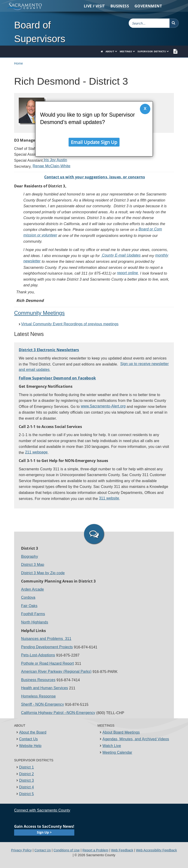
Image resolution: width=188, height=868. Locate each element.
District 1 (27, 767)
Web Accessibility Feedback (156, 850)
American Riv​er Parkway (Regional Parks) (56, 671)
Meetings (126, 51)
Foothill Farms (33, 614)
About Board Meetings (121, 732)
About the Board (33, 732)
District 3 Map (33, 565)
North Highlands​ (35, 622)
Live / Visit (94, 6)
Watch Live (112, 746)
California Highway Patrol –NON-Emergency (58, 713)
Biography (30, 556)
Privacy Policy (21, 850)
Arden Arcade (33, 589)
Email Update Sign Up (94, 141)
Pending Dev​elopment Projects (47, 647)
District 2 (27, 774)
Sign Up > (44, 832)
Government (148, 6)
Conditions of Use (67, 850)
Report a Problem (95, 850)
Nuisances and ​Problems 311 (46, 639)
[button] (174, 23)
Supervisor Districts (152, 51)
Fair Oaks (29, 606)
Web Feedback (122, 850)
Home (19, 63)
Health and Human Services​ (45, 688)
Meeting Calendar (117, 752)
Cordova (28, 597)
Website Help (30, 746)
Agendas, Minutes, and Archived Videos (136, 739)
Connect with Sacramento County (42, 810)
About (110, 51)
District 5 (27, 794)
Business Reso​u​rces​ (38, 680)
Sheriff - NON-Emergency (42, 704)
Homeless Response (38, 696)
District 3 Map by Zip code (43, 573)
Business (120, 6)
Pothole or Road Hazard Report (47, 663)
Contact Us (29, 739)
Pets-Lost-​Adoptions (38, 655)
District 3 (27, 780)
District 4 (27, 787)
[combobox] (149, 23)
